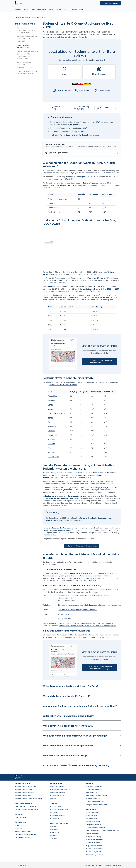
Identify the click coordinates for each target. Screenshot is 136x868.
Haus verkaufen (91, 793)
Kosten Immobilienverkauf (95, 802)
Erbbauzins (19, 825)
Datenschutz (116, 865)
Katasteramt (55, 830)
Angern (51, 418)
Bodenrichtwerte (22, 9)
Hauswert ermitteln (93, 834)
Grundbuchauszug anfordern (26, 834)
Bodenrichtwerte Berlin (23, 790)
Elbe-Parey (52, 426)
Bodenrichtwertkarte (58, 793)
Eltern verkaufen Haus (94, 787)
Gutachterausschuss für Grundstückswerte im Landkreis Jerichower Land (88, 626)
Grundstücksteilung (57, 796)
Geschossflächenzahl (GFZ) (60, 790)
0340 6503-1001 (65, 619)
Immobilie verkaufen (93, 799)
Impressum (107, 865)
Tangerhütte (53, 396)
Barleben (51, 431)
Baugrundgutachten (93, 813)
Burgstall (51, 439)
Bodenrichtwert (91, 819)
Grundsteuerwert (56, 807)
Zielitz (50, 422)
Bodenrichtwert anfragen (110, 3)
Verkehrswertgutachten (94, 852)
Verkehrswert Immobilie (94, 849)
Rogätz (51, 405)
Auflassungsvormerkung (24, 831)
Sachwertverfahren (93, 843)
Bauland (53, 799)
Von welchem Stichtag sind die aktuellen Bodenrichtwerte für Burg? (82, 706)
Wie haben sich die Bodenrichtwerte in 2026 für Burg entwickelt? (27, 30)
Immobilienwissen (39, 9)
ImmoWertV (19, 828)
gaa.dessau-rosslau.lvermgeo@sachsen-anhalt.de (78, 610)
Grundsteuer (55, 819)
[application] (82, 249)
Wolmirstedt (52, 435)
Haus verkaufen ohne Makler (96, 796)
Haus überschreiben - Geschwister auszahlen (102, 831)
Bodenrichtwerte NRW (23, 796)
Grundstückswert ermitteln (95, 828)
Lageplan (54, 836)
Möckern (51, 400)
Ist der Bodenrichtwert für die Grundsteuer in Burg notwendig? (82, 765)
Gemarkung (55, 833)
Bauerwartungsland (57, 787)
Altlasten (53, 839)
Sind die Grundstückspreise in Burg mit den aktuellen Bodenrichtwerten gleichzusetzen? (28, 55)
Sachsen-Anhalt (36, 17)
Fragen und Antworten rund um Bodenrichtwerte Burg (27, 72)
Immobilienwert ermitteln (94, 840)
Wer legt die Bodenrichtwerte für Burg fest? (82, 696)
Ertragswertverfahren (93, 825)
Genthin (51, 452)
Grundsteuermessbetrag (59, 810)
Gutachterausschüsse (58, 9)
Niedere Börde (53, 457)
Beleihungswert (91, 816)
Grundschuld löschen (23, 837)
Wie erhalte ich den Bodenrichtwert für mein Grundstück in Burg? (26, 65)
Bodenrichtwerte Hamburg (25, 793)
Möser (50, 409)
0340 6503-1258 (65, 614)
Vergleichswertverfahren (95, 846)
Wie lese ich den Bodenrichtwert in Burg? (82, 756)
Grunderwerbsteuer (57, 816)
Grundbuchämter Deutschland (26, 807)
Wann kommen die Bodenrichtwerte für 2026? (82, 726)
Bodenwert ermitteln (93, 822)
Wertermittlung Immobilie (95, 855)
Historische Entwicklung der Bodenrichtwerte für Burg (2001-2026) (27, 39)
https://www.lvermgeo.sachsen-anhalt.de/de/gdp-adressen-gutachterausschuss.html (90, 605)
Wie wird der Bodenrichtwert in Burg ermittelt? (82, 746)
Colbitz (51, 448)
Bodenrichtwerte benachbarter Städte (24, 46)
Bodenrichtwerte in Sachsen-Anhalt (63, 385)
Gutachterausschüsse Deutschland (27, 810)
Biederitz (51, 444)
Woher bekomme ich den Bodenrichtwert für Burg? (82, 686)
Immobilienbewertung (93, 837)
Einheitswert (55, 813)
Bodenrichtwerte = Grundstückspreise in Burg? (82, 716)
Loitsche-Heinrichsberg (57, 413)
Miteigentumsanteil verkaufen (96, 805)
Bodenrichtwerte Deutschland (26, 787)
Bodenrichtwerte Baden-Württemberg (29, 799)
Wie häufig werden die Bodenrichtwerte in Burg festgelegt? (82, 736)
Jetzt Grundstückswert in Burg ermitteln (82, 546)
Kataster (53, 827)
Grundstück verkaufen (94, 790)
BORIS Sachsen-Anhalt (87, 580)
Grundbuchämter (76, 9)
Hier (51, 135)
